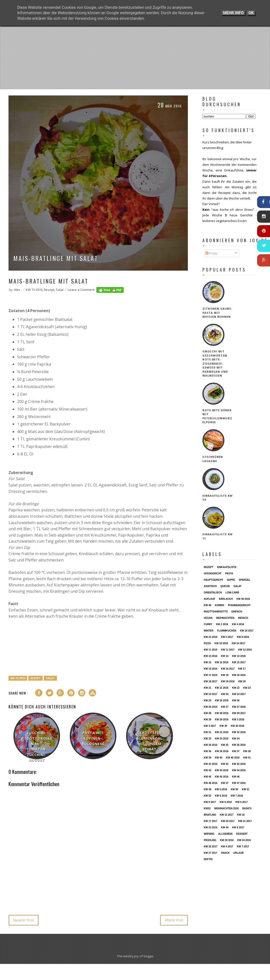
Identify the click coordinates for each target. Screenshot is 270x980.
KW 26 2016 (210, 707)
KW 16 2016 (210, 669)
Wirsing (209, 834)
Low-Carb (232, 593)
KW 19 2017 (247, 631)
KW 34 (236, 739)
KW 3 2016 (238, 720)
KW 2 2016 (222, 624)
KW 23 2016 (210, 827)
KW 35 (225, 745)
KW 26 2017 (210, 847)
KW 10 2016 (221, 643)
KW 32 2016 (239, 732)
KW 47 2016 (239, 783)
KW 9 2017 (242, 802)
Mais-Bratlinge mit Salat (56, 258)
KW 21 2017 (245, 821)
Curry (208, 624)
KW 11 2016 (210, 650)
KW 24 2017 (239, 694)
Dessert (242, 834)
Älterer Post (174, 920)
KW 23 (247, 688)
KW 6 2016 (221, 796)
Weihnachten (225, 618)
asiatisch (210, 586)
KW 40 (219, 758)
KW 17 (242, 669)
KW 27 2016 (239, 707)
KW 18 (225, 675)
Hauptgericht (213, 580)
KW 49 (207, 605)
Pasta (229, 574)
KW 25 (207, 701)
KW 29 (207, 720)
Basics (247, 808)
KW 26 (236, 701)
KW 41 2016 (210, 764)
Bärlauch (226, 599)
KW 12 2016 (245, 650)
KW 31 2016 (222, 732)
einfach (237, 612)
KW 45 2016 (222, 777)
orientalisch (213, 593)
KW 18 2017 (210, 681)
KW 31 (207, 732)
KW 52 (207, 796)
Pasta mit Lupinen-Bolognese (93, 738)
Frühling (210, 840)
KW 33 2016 (222, 739)
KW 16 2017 (228, 669)
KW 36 (207, 751)
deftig (208, 859)
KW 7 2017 (243, 847)
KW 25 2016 (222, 701)
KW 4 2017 (227, 847)
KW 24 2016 (244, 840)
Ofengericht (213, 574)
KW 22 (236, 688)
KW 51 (246, 789)
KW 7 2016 (237, 796)
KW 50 (235, 789)
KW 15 (207, 662)
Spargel (245, 580)
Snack (225, 853)
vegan (208, 618)
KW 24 (225, 694)
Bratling (210, 815)
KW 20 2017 (228, 821)
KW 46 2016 (210, 783)
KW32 (207, 808)
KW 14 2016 (239, 656)
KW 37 (236, 751)
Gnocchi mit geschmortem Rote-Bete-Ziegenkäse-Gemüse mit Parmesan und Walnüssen (215, 363)
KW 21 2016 (222, 688)
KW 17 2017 (210, 821)
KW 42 (225, 764)
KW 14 (225, 656)
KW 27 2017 (210, 853)
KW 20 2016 (227, 840)
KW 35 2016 (239, 745)
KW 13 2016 (34, 290)
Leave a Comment (81, 290)
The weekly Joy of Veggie (135, 956)
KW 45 (207, 777)
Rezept (49, 290)
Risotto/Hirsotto (216, 612)
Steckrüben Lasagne (213, 459)
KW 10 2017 (239, 643)
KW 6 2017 (238, 827)
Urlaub (239, 853)
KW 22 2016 (210, 637)
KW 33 (207, 739)
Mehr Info (233, 13)
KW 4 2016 (238, 624)
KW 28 (207, 713)
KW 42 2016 (239, 764)
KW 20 (242, 681)
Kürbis (220, 605)
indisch (243, 618)
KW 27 (225, 707)
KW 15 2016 (222, 662)
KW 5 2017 (227, 637)
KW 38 (247, 751)
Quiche (225, 586)
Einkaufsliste (227, 567)
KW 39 (207, 758)
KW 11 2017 (228, 650)
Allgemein (225, 834)
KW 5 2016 (221, 789)
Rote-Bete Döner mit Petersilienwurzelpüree (217, 416)
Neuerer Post (24, 920)
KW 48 (207, 789)
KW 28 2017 (239, 713)
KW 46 (236, 777)
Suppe (231, 580)
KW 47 (225, 783)
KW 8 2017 (210, 802)
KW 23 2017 (210, 694)
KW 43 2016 (222, 770)
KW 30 (223, 726)
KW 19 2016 (228, 681)
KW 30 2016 (238, 726)
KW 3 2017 (210, 726)
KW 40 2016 (233, 758)
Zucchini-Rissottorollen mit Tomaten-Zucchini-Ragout (37, 746)
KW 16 (241, 815)
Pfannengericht (239, 605)
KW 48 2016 (243, 599)
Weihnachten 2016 (226, 808)
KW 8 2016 (243, 637)
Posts (211, 253)
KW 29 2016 (222, 720)
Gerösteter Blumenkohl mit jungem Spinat (150, 741)
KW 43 (207, 770)
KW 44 (225, 827)
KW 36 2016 (222, 751)
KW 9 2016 (226, 802)
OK (251, 13)
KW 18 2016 (239, 675)
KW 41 (247, 758)
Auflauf (209, 599)
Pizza (207, 643)
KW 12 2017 (227, 815)
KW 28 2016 (222, 713)
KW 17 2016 (210, 675)
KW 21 (207, 688)
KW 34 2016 (210, 745)
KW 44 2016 (239, 770)
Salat (60, 290)
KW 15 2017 (239, 662)
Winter (208, 631)
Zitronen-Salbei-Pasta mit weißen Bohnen (217, 313)
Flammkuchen (227, 631)
